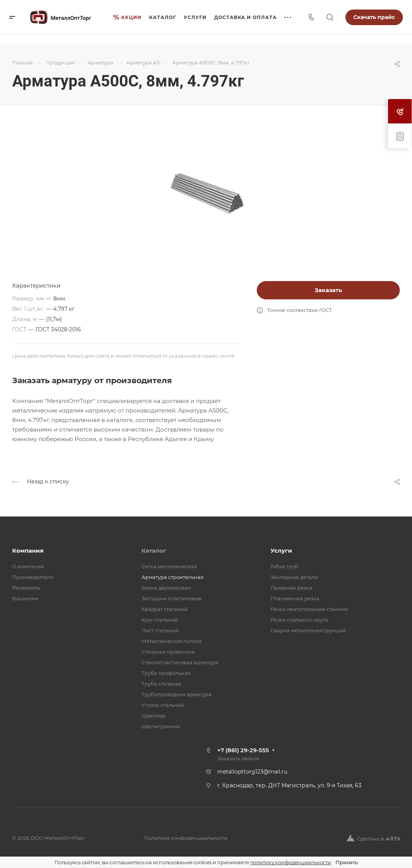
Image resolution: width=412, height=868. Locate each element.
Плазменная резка (295, 598)
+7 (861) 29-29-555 (243, 750)
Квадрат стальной (165, 609)
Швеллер (154, 716)
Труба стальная (161, 684)
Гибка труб (284, 566)
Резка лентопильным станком (309, 609)
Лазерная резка (291, 588)
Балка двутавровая (166, 588)
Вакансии (25, 598)
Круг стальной (160, 620)
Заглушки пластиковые (172, 598)
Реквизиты (26, 588)
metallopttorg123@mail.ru (252, 772)
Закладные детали (294, 577)
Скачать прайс (374, 17)
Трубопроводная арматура (177, 694)
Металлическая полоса (172, 641)
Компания (28, 551)
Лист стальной (160, 630)
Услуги (281, 551)
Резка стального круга (299, 620)
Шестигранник (161, 726)
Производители (33, 577)
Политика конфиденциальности (186, 838)
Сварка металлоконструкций (308, 630)
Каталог (154, 551)
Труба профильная (166, 673)
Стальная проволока (168, 652)
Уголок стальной (163, 705)
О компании (28, 566)
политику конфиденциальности (291, 862)
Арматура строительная (173, 577)
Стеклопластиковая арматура (180, 662)
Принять (347, 862)
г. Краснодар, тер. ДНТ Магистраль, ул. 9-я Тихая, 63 (289, 785)
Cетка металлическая (169, 566)
